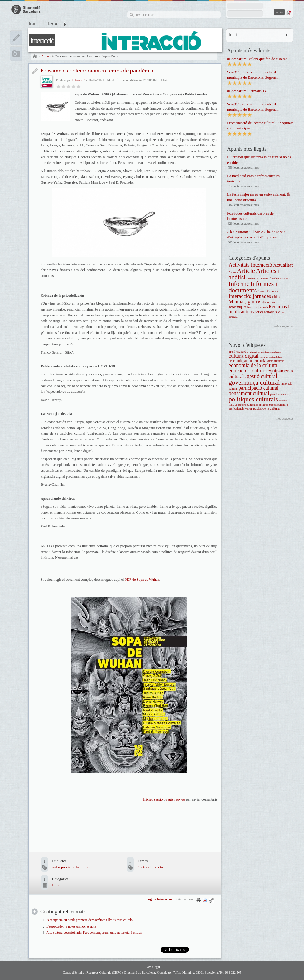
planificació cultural (281, 394)
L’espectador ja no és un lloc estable (71, 927)
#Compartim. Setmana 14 (247, 91)
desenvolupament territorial (248, 361)
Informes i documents (253, 287)
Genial (79, 86)
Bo (68, 86)
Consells (264, 278)
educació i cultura (248, 371)
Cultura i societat (151, 867)
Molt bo (73, 86)
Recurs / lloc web (258, 307)
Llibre (57, 885)
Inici (33, 24)
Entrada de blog (35, 71)
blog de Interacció (159, 899)
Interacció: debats (268, 291)
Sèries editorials (266, 312)
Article (246, 271)
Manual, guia (243, 302)
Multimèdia (16, 54)
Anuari (232, 272)
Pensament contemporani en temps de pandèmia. (87, 56)
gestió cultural (262, 376)
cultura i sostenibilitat (271, 357)
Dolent (58, 86)
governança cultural (254, 382)
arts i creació (237, 352)
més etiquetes (285, 418)
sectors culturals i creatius (253, 405)
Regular (63, 86)
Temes (54, 24)
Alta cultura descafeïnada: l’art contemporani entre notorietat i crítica (94, 933)
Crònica (274, 278)
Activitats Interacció (250, 265)
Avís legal (153, 967)
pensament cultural (249, 393)
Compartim (253, 278)
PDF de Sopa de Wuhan (142, 580)
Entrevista (285, 278)
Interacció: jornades (250, 296)
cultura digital (244, 356)
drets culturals (276, 361)
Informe (239, 284)
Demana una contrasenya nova (288, 13)
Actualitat (283, 265)
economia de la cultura (253, 365)
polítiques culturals (253, 399)
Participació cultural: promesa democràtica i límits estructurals (89, 920)
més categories (284, 326)
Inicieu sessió (153, 799)
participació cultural (259, 388)
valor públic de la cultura (71, 867)
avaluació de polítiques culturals (264, 352)
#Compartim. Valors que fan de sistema (257, 59)
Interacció (42, 41)
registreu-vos (175, 799)
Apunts (46, 56)
